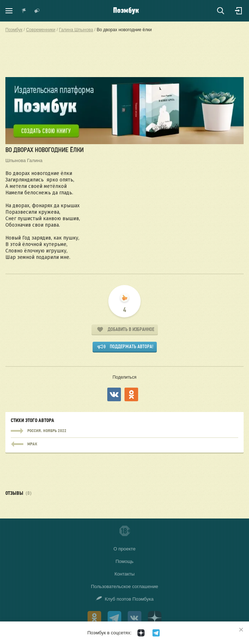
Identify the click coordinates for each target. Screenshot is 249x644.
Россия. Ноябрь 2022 (125, 431)
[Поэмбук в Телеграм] (156, 633)
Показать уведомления (24, 11)
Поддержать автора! (131, 347)
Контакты (125, 574)
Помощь (125, 561)
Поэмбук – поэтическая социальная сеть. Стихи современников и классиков (126, 11)
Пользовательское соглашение (124, 586)
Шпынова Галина (24, 160)
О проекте (124, 549)
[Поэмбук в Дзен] (141, 633)
